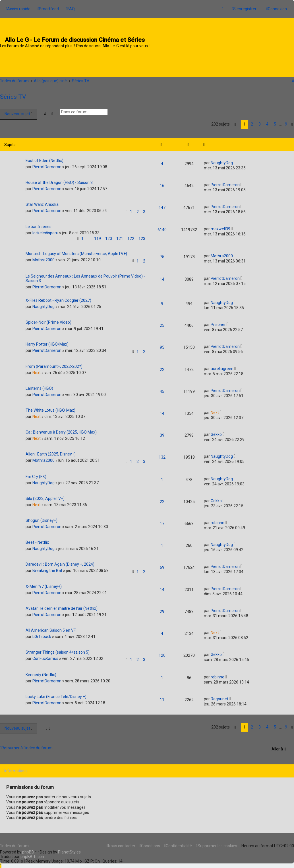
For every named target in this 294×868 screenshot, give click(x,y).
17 (162, 521)
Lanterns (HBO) (39, 386)
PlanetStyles (69, 852)
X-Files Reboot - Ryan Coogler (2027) (58, 298)
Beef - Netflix (37, 540)
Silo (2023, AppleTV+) (45, 496)
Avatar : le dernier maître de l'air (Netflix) (62, 606)
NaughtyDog (222, 160)
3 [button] (260, 122)
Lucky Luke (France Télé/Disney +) (56, 694)
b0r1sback (42, 634)
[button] (235, 122)
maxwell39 (220, 226)
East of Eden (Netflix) (44, 158)
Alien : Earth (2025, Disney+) (51, 452)
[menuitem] (48, 8)
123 (142, 236)
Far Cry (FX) (36, 474)
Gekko (216, 432)
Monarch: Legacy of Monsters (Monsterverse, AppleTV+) (76, 251)
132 (162, 455)
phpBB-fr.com (33, 857)
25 (162, 323)
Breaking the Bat (47, 568)
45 (162, 389)
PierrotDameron (47, 164)
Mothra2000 (44, 257)
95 (162, 345)
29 (162, 609)
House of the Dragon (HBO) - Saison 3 (59, 180)
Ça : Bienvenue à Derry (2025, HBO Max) (61, 430)
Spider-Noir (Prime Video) (48, 320)
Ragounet (220, 696)
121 (120, 236)
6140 (162, 227)
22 (162, 367)
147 (162, 205)
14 (162, 277)
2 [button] (252, 122)
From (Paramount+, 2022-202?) (54, 364)
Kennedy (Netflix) (41, 672)
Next (37, 370)
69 (162, 565)
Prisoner (218, 322)
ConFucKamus (45, 656)
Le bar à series (39, 224)
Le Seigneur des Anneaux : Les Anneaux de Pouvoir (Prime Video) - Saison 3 (85, 276)
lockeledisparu (45, 230)
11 (162, 697)
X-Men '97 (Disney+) (44, 584)
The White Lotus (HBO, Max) (50, 408)
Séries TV (13, 94)
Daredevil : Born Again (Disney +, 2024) (60, 562)
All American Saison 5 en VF (51, 628)
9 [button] (286, 122)
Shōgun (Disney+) (42, 518)
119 (98, 236)
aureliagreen (222, 366)
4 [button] (267, 122)
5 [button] (275, 122)
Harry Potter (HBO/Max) (47, 342)
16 (162, 183)
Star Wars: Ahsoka (42, 202)
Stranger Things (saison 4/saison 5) (58, 650)
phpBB (28, 852)
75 (162, 254)
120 (109, 236)
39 (162, 433)
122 (131, 236)
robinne (218, 520)
